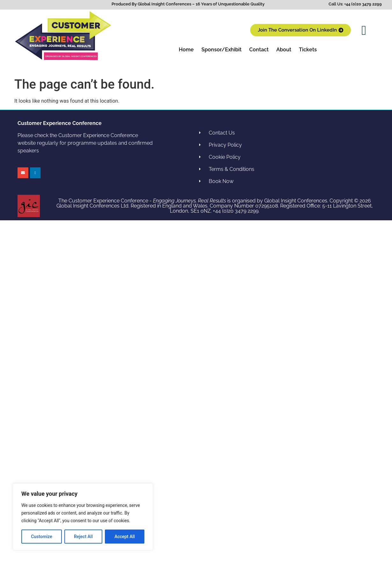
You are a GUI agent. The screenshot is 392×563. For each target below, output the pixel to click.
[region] (83, 517)
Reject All (83, 537)
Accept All (125, 537)
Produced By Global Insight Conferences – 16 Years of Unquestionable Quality (188, 4)
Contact (259, 50)
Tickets (308, 50)
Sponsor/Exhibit (221, 50)
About (284, 50)
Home (186, 50)
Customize (42, 537)
